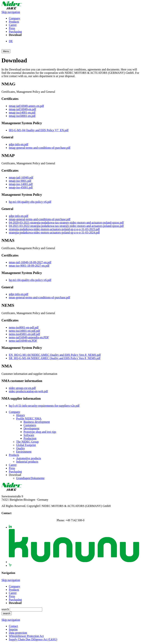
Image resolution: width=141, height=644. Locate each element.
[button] (6, 51)
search (6, 609)
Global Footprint (26, 445)
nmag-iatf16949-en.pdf (22, 109)
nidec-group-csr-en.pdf (22, 388)
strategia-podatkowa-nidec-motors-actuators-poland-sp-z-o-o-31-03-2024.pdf (54, 232)
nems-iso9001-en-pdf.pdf (24, 327)
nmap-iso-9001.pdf (20, 181)
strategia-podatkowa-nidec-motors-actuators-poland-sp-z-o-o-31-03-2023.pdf (54, 229)
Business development (37, 422)
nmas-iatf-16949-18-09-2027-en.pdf (30, 262)
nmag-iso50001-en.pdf (22, 116)
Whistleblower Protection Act (26, 636)
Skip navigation (11, 12)
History (21, 415)
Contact (13, 626)
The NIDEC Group (27, 442)
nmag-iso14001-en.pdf (22, 113)
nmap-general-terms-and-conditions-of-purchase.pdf (40, 219)
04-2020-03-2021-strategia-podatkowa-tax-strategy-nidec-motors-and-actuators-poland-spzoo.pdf (66, 223)
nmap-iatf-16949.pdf (21, 177)
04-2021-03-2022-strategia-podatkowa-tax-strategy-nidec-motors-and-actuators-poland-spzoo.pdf (66, 226)
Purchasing (15, 32)
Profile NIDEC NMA (29, 419)
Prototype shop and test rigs (40, 432)
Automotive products (29, 458)
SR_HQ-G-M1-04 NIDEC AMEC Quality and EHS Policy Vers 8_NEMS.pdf (55, 358)
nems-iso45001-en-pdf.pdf (24, 334)
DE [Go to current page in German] (11, 41)
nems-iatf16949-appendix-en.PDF (29, 337)
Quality (21, 448)
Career (13, 25)
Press (12, 28)
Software (29, 435)
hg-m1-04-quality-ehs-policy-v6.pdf (30, 202)
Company (15, 18)
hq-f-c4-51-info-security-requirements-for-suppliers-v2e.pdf (44, 406)
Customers (30, 425)
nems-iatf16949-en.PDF (23, 341)
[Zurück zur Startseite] (12, 9)
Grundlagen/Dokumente (30, 478)
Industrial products (27, 462)
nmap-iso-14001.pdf (21, 184)
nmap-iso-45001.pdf (21, 187)
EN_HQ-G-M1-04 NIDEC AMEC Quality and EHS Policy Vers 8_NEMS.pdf (55, 355)
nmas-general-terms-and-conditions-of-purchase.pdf (39, 297)
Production (30, 438)
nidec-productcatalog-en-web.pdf (28, 391)
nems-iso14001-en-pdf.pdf (24, 331)
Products (14, 22)
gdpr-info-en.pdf (19, 144)
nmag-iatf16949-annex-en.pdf (26, 106)
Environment (24, 452)
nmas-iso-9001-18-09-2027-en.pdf (29, 266)
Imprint (13, 629)
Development (31, 428)
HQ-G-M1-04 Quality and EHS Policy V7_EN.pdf (39, 130)
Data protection (18, 633)
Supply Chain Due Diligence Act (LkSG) (33, 639)
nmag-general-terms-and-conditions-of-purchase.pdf (40, 148)
